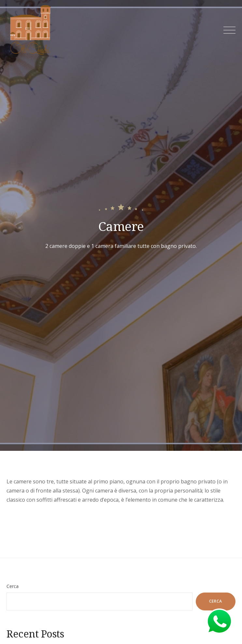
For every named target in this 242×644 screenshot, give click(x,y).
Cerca (13, 586)
